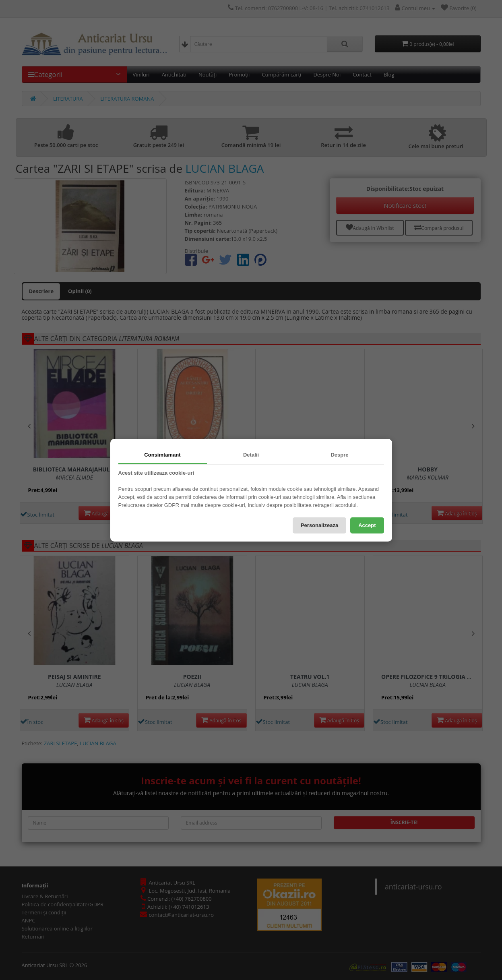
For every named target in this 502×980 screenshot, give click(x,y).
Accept (367, 525)
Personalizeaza (319, 525)
